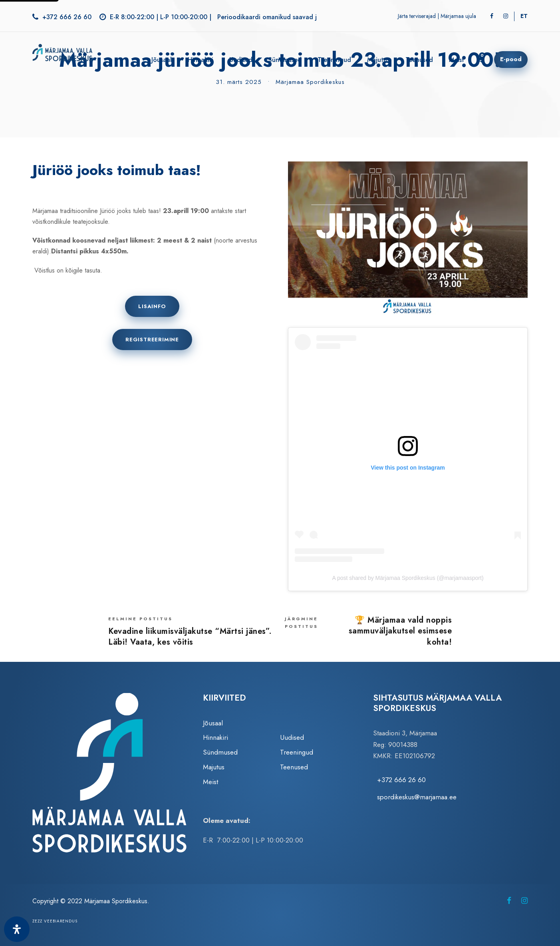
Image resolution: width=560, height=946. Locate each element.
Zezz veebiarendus (55, 921)
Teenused (419, 60)
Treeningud (334, 60)
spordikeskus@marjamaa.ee (417, 797)
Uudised (241, 60)
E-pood (511, 59)
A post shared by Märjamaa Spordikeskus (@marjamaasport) (408, 578)
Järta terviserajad (417, 16)
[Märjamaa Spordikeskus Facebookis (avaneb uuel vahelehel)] (509, 901)
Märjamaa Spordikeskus (310, 82)
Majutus (378, 60)
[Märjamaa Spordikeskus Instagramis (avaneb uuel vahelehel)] (524, 901)
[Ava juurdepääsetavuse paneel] (17, 929)
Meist (457, 60)
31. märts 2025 (239, 82)
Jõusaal (162, 60)
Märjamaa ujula (458, 16)
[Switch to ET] (524, 16)
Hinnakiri (201, 60)
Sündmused (285, 60)
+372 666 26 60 (67, 17)
